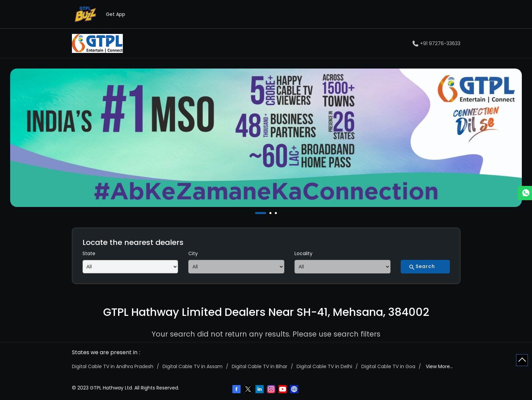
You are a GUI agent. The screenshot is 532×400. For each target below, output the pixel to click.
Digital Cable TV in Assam (193, 366)
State (89, 253)
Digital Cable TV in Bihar (260, 366)
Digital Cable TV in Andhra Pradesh (113, 366)
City (193, 253)
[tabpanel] (266, 138)
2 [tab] (271, 213)
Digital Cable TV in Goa (388, 366)
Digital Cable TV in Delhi (324, 366)
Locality (303, 253)
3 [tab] (277, 213)
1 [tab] (257, 213)
